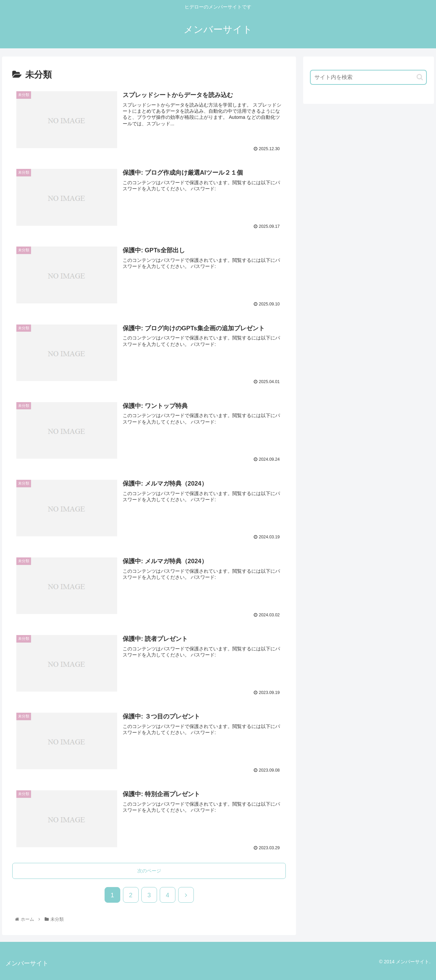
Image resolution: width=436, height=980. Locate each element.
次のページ (149, 870)
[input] (369, 77)
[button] (420, 77)
